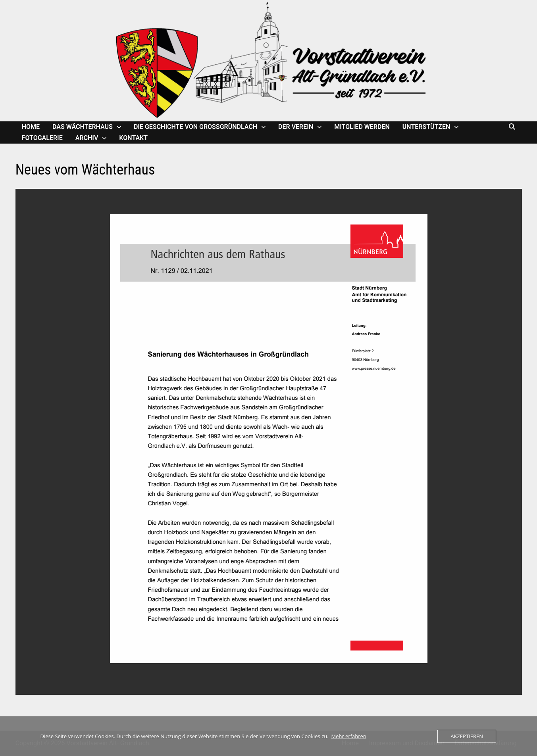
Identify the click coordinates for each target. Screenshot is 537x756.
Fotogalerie (42, 138)
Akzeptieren (467, 736)
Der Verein (296, 127)
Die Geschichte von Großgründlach (195, 127)
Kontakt (133, 138)
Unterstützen (426, 127)
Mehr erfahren (348, 736)
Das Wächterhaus (83, 127)
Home (31, 127)
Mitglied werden (362, 127)
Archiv (87, 138)
